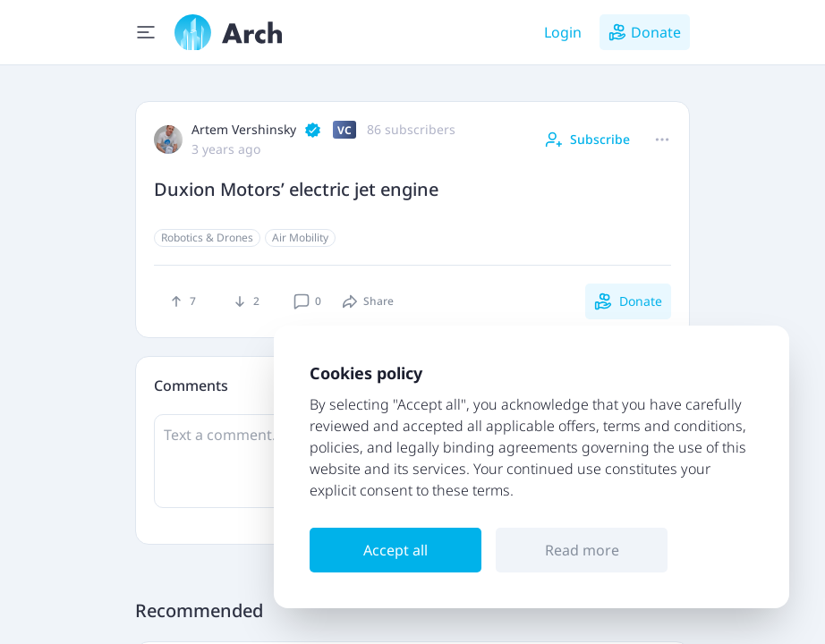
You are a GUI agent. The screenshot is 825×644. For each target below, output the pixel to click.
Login (563, 32)
